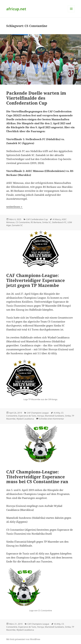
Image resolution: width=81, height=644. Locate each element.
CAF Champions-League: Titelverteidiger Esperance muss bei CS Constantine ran (37, 477)
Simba (68, 416)
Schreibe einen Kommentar (51, 419)
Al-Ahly (57, 413)
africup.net (16, 9)
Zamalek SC (17, 225)
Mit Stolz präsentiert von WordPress (23, 639)
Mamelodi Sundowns (54, 416)
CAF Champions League (38, 413)
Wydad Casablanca (25, 419)
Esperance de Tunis (27, 416)
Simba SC (47, 222)
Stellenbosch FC (59, 222)
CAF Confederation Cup (37, 219)
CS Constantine (23, 222)
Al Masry (57, 219)
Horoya (40, 416)
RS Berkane (36, 222)
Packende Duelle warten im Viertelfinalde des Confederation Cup (36, 98)
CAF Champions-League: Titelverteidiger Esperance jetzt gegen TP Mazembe (36, 280)
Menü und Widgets (71, 12)
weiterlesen (15, 207)
